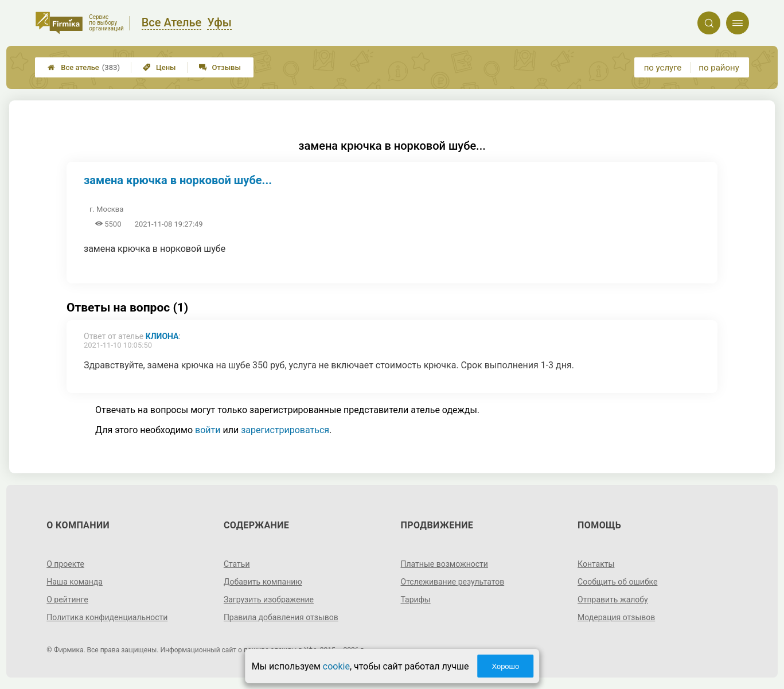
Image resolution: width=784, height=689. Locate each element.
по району (719, 68)
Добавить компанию (263, 582)
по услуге (663, 68)
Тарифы (416, 600)
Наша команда (75, 582)
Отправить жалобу (613, 600)
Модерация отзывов (616, 617)
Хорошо (505, 666)
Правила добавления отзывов (281, 617)
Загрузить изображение (269, 600)
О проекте (65, 564)
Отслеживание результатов (453, 582)
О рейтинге (67, 600)
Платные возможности (444, 564)
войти (208, 430)
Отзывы (220, 67)
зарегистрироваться (285, 430)
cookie (336, 666)
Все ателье (84, 67)
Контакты (596, 564)
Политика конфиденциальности (107, 617)
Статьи (237, 564)
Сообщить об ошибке (617, 582)
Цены (159, 67)
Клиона (162, 336)
